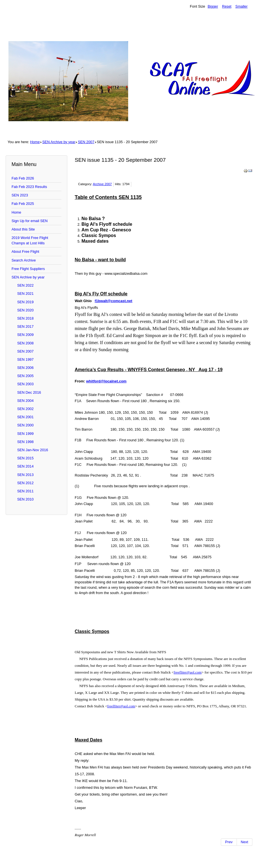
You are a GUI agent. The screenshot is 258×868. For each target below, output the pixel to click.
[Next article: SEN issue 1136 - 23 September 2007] (245, 842)
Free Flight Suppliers (28, 269)
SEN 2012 (25, 483)
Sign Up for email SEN (30, 221)
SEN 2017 (25, 326)
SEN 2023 (20, 195)
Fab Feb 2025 (23, 204)
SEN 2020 (25, 310)
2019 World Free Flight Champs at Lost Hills (30, 240)
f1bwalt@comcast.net (113, 301)
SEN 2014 (25, 466)
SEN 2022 (25, 285)
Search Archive (24, 260)
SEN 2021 (25, 294)
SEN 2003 (25, 384)
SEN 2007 (86, 142)
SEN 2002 (25, 409)
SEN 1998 (25, 442)
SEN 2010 (25, 499)
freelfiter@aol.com (121, 706)
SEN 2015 (25, 458)
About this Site (23, 229)
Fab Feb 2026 (23, 178)
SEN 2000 (25, 425)
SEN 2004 (25, 401)
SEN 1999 (25, 434)
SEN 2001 (25, 417)
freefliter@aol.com (188, 672)
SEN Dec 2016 (29, 392)
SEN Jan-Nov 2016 (33, 450)
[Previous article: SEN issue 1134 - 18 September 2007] (229, 842)
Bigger (213, 6)
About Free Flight (25, 252)
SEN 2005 (25, 376)
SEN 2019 (25, 302)
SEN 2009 (25, 335)
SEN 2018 (25, 318)
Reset (227, 6)
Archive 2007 (102, 184)
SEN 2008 (25, 343)
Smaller (242, 6)
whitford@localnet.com (106, 381)
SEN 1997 (25, 359)
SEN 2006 (25, 368)
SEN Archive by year (59, 142)
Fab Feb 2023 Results (29, 187)
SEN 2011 (25, 491)
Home (35, 142)
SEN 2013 (25, 475)
